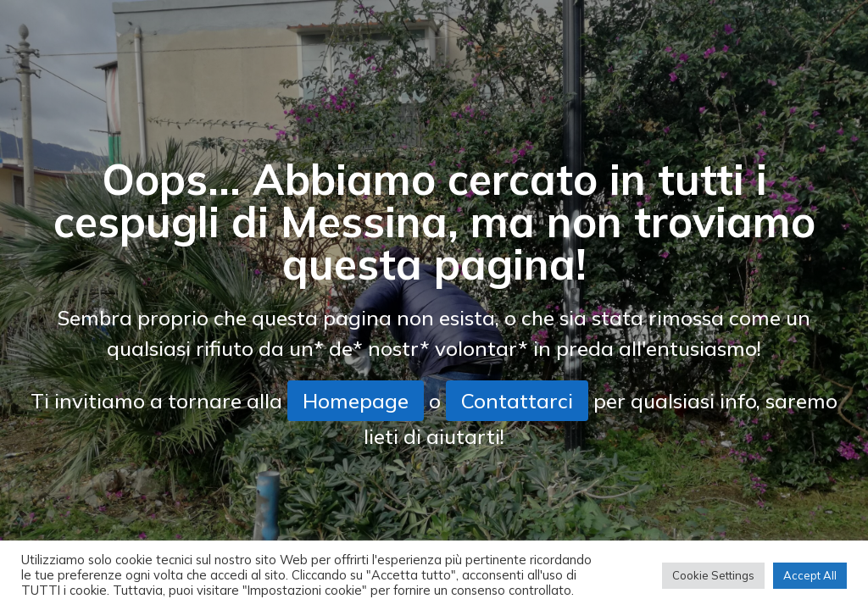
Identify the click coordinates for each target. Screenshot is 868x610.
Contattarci (517, 401)
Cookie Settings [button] (713, 575)
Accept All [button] (810, 575)
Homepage (356, 401)
